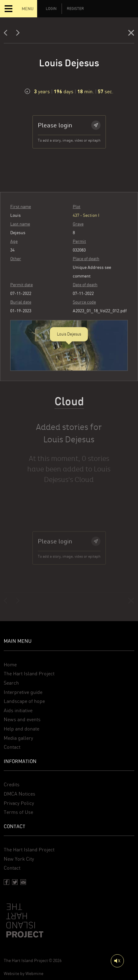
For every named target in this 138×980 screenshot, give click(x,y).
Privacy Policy (19, 803)
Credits (12, 785)
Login (51, 9)
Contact (12, 747)
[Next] (18, 34)
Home (10, 665)
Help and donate (22, 729)
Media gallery (18, 738)
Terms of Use (18, 812)
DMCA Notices (19, 794)
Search (11, 683)
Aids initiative (18, 711)
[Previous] (7, 34)
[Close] (131, 34)
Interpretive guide (23, 692)
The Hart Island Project (29, 674)
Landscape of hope (24, 701)
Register (75, 9)
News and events (22, 720)
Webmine (34, 973)
